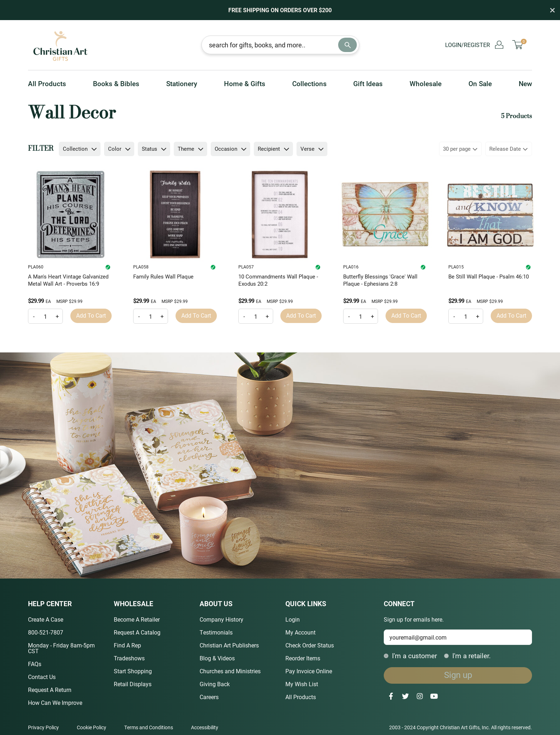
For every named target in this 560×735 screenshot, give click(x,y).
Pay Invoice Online (309, 671)
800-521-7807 (46, 632)
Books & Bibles (116, 83)
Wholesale (426, 83)
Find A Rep (127, 645)
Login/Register (474, 45)
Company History (221, 619)
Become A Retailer (137, 619)
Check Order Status (310, 645)
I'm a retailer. (467, 656)
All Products (47, 83)
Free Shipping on (280, 10)
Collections (309, 83)
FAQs (35, 664)
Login (293, 619)
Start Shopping (133, 671)
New (525, 83)
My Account (300, 632)
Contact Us (42, 677)
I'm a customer (410, 656)
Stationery (182, 83)
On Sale (480, 83)
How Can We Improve (55, 703)
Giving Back (215, 684)
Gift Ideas (368, 83)
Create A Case (46, 619)
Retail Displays (133, 684)
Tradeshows (129, 658)
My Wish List (302, 684)
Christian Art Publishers (229, 645)
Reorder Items (303, 658)
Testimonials (216, 632)
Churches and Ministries (230, 671)
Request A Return (50, 690)
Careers (209, 697)
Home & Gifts (245, 83)
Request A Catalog (137, 632)
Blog (205, 658)
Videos (226, 658)
